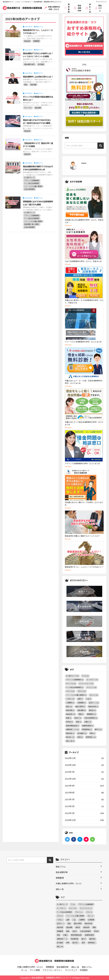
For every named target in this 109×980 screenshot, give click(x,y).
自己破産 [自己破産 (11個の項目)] (82, 733)
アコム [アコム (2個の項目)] (85, 676)
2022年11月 (70, 758)
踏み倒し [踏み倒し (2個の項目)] (70, 737)
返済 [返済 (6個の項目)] (80, 737)
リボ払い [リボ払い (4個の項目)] (70, 699)
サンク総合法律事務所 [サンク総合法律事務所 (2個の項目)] (75, 687)
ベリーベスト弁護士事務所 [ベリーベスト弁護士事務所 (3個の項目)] (76, 695)
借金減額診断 (77, 8)
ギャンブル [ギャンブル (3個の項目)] (71, 684)
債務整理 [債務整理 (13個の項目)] (91, 714)
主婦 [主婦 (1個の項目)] (80, 699)
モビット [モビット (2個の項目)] (94, 695)
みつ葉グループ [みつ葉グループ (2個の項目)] (72, 676)
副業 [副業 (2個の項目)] (69, 718)
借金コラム (98, 8)
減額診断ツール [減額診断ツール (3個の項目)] (72, 729)
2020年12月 (70, 820)
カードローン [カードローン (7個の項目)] (92, 680)
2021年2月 (70, 806)
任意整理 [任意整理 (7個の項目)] (82, 703)
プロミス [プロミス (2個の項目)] (82, 691)
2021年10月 (70, 779)
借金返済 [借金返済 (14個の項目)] (71, 714)
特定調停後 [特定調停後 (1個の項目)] (87, 729)
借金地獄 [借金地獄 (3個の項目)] (70, 710)
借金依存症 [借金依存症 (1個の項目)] (93, 707)
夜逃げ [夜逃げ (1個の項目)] (78, 718)
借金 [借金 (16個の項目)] (69, 707)
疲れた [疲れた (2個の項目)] (98, 729)
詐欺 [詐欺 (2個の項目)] (92, 733)
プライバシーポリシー (52, 970)
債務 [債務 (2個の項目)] (81, 714)
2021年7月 (70, 799)
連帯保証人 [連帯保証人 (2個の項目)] (91, 737)
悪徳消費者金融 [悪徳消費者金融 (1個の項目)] (72, 726)
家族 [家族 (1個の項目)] (79, 722)
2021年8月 (70, 793)
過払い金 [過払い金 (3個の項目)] (70, 741)
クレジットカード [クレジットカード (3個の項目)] (86, 684)
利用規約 (84, 970)
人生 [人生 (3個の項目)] (88, 699)
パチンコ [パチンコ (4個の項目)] (70, 691)
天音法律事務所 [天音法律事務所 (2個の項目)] (91, 718)
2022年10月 (70, 765)
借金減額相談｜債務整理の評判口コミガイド (52, 978)
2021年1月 (70, 813)
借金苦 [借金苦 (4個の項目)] (92, 710)
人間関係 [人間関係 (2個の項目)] (70, 703)
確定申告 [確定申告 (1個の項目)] (70, 733)
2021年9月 (70, 786)
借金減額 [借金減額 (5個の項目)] (82, 710)
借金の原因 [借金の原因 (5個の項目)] (80, 707)
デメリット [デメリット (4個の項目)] (91, 687)
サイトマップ (102, 2)
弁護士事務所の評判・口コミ (52, 8)
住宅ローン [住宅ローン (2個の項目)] (94, 703)
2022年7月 (70, 772)
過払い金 (88, 8)
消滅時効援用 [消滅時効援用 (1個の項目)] (88, 726)
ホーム (24, 970)
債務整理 (67, 8)
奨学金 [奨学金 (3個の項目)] (69, 722)
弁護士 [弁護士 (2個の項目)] (88, 722)
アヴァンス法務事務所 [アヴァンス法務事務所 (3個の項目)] (75, 680)
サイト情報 (35, 970)
